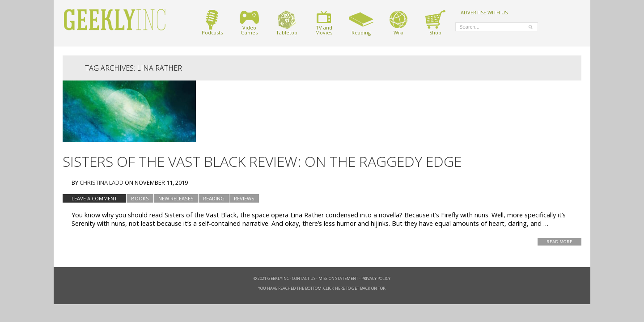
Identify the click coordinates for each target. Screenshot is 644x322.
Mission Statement (338, 278)
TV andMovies (324, 23)
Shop (435, 23)
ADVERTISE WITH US (484, 12)
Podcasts (212, 23)
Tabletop (287, 23)
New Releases (176, 198)
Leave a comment (94, 198)
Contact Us (304, 278)
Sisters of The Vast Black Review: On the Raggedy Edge (262, 161)
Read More (559, 242)
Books (140, 198)
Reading (361, 23)
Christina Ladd (102, 182)
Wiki (398, 23)
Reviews (244, 198)
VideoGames (249, 23)
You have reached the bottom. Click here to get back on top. (322, 288)
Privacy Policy (376, 278)
